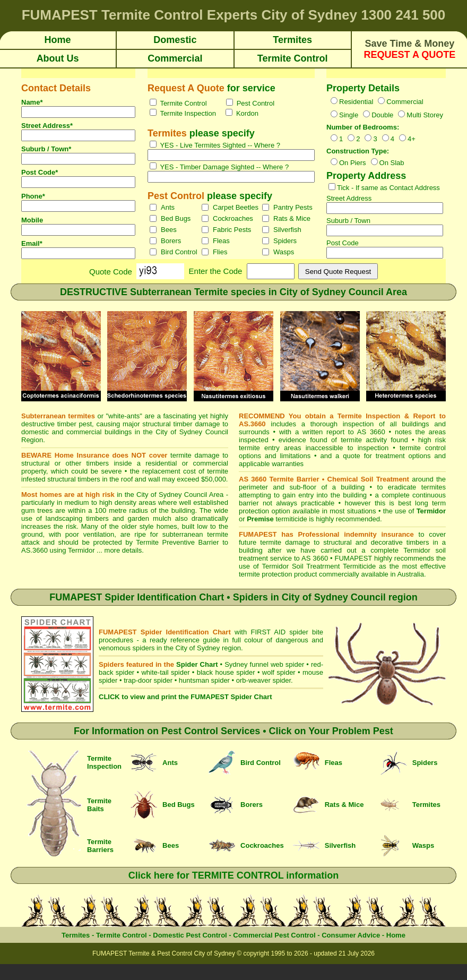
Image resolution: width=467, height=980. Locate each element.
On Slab (392, 163)
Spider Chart (197, 664)
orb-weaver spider (263, 680)
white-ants (124, 416)
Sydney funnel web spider (264, 664)
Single (349, 115)
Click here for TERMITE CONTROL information (234, 875)
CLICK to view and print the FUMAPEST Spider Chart (185, 697)
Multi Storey (425, 115)
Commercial (405, 102)
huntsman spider (204, 680)
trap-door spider (148, 680)
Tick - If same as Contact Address (388, 188)
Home (396, 935)
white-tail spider (165, 672)
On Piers (353, 163)
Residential (356, 102)
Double (382, 115)
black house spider (226, 672)
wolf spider (279, 672)
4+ (412, 139)
